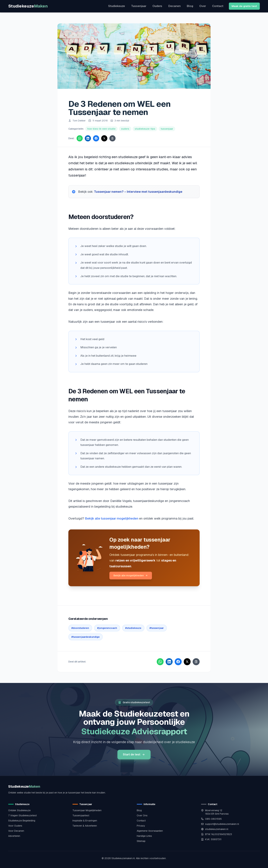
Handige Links (144, 836)
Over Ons (142, 815)
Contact (218, 6)
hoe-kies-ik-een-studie (101, 129)
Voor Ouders (15, 826)
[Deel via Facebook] (96, 138)
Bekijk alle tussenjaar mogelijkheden (112, 518)
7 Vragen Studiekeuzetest (22, 815)
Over (203, 6)
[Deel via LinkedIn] (88, 138)
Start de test (134, 754)
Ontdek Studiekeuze (19, 810)
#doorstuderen (80, 628)
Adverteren (14, 836)
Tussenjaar (139, 6)
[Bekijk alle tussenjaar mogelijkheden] (89, 558)
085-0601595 (213, 819)
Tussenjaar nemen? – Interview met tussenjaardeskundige (139, 192)
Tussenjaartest (81, 815)
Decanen (175, 6)
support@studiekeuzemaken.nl (222, 824)
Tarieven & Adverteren (85, 826)
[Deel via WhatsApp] (80, 138)
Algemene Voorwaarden (150, 831)
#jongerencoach (107, 628)
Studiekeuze (28, 6)
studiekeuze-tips (145, 129)
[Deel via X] (104, 138)
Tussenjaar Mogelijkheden (87, 810)
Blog (190, 6)
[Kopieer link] (112, 138)
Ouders (157, 6)
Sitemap (141, 841)
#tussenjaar (157, 628)
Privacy (141, 826)
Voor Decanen (16, 831)
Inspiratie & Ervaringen (85, 820)
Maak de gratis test (244, 6)
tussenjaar (167, 129)
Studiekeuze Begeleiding (22, 820)
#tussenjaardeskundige (86, 637)
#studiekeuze (133, 628)
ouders (125, 129)
